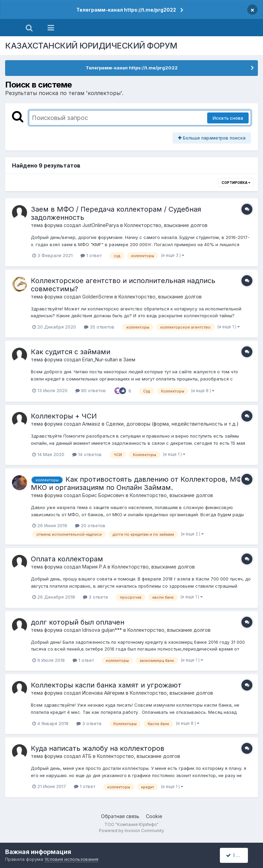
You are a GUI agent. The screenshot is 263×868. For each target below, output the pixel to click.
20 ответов (90, 525)
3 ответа (95, 597)
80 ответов (91, 390)
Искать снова (228, 118)
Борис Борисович (103, 495)
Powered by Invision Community (131, 831)
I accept (238, 855)
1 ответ (91, 255)
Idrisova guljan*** (102, 630)
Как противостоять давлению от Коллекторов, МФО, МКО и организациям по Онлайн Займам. (140, 483)
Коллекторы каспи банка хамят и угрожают (106, 685)
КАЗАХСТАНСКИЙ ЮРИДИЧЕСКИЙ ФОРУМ (91, 46)
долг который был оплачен (78, 622)
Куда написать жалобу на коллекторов (98, 748)
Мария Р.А (94, 567)
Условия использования (71, 859)
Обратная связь (120, 816)
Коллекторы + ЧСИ (64, 416)
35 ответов (99, 327)
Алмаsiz (91, 424)
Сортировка (236, 183)
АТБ (87, 756)
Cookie (154, 816)
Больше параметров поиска (212, 138)
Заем (129, 359)
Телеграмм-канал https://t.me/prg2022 (126, 10)
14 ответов (87, 454)
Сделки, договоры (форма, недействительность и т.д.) (172, 424)
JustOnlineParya (101, 225)
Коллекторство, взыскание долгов (166, 225)
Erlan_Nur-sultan (100, 359)
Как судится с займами (71, 352)
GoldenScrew (98, 297)
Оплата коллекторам (67, 559)
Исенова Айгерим (103, 693)
